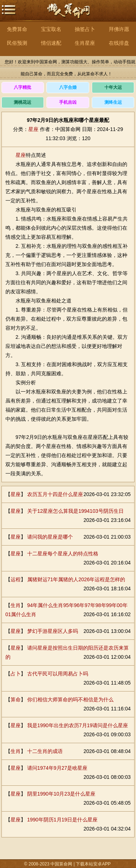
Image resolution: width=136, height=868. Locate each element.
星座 (33, 129)
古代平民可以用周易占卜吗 (58, 674)
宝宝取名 (51, 29)
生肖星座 (85, 43)
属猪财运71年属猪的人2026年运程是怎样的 (76, 579)
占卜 (16, 674)
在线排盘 (119, 43)
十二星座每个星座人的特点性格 (63, 554)
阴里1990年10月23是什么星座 (61, 794)
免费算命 (17, 29)
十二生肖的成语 (45, 751)
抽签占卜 (85, 29)
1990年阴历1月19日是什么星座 (63, 820)
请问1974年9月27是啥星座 (57, 768)
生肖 (16, 605)
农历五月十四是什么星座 (55, 494)
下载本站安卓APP (93, 864)
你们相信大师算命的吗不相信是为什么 (70, 699)
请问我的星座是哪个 (50, 537)
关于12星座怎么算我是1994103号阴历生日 (75, 511)
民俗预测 (17, 43)
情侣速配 (51, 43)
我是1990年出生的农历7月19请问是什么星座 (78, 725)
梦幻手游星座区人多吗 (53, 631)
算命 (16, 699)
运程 (16, 579)
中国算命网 (68, 15)
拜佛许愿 (119, 29)
